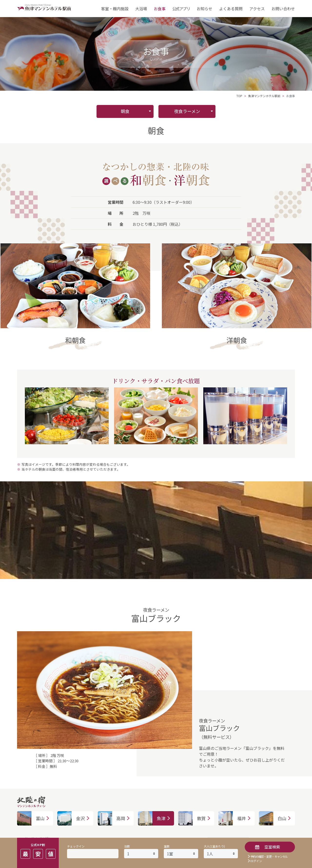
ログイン (256, 861)
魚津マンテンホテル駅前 (264, 96)
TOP (239, 96)
